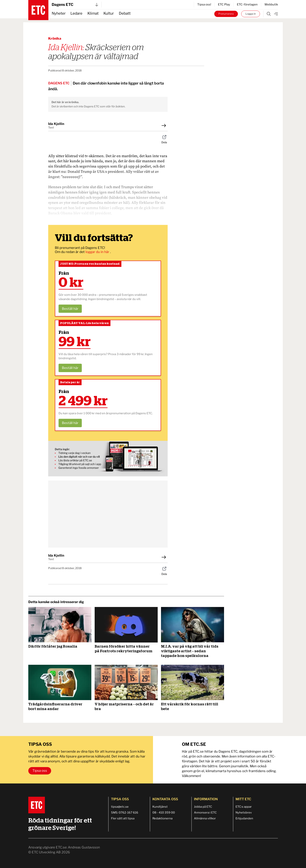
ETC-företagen (247, 4)
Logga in (251, 14)
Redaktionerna (162, 818)
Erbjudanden (244, 818)
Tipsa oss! (204, 4)
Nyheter (59, 13)
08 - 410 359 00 (164, 813)
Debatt (125, 13)
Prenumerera (226, 14)
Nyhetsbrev (244, 813)
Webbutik (271, 4)
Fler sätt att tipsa (123, 818)
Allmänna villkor (205, 818)
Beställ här (70, 309)
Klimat (93, 13)
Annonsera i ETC (205, 813)
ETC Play (224, 4)
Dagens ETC (75, 5)
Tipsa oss (40, 771)
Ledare (76, 13)
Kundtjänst (160, 807)
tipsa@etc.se (120, 807)
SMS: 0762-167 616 (125, 813)
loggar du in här (98, 252)
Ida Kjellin (56, 124)
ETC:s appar (244, 807)
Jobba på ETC (203, 807)
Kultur (109, 13)
